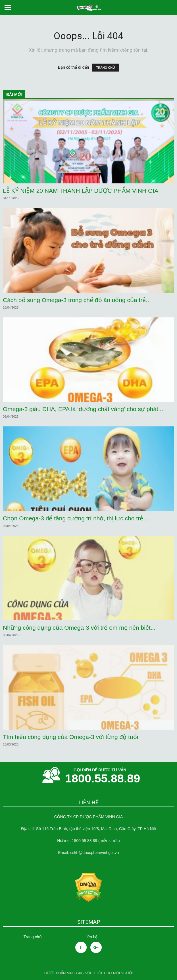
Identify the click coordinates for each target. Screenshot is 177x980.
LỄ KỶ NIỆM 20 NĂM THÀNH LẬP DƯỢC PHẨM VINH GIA (81, 191)
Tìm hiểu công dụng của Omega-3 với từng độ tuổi (70, 737)
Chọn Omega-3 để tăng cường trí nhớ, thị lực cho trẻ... (76, 518)
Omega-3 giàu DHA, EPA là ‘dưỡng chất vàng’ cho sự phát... (83, 409)
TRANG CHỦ (105, 68)
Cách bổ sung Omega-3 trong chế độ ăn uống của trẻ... (77, 300)
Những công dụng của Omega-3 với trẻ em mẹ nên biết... (79, 628)
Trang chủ (33, 937)
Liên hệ (91, 937)
